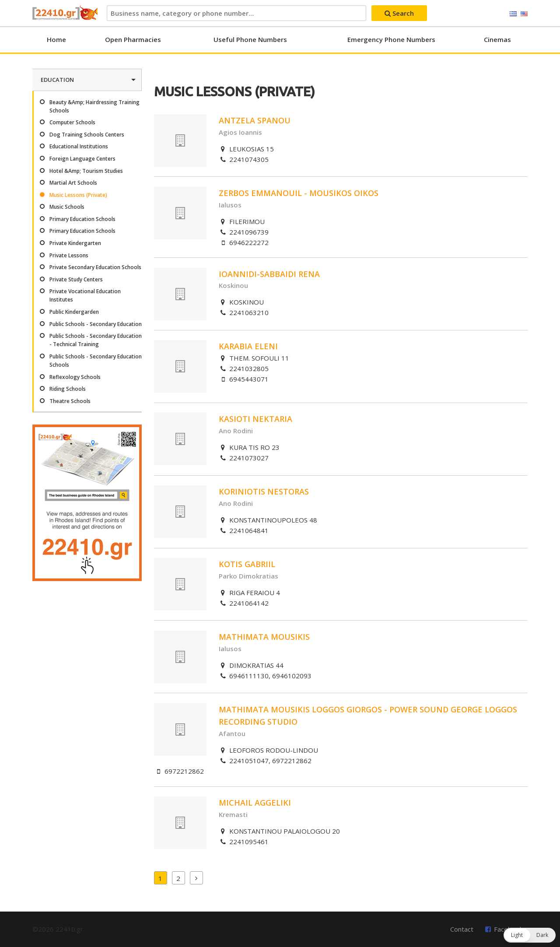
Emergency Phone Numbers (391, 39)
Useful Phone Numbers (250, 39)
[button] (530, 935)
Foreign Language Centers (82, 159)
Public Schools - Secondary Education (96, 324)
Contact (462, 929)
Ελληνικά (513, 14)
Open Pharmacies (133, 39)
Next (196, 878)
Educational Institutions (79, 146)
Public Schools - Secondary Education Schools (96, 361)
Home (56, 39)
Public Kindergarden (74, 312)
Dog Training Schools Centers (87, 135)
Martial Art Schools (73, 183)
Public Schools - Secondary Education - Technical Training (96, 340)
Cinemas (497, 39)
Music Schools (67, 207)
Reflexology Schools (75, 377)
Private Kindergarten (75, 243)
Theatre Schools (70, 401)
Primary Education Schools (82, 219)
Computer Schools (72, 122)
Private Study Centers (76, 279)
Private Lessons (69, 255)
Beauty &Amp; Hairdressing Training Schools (94, 106)
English (524, 14)
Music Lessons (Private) (78, 195)
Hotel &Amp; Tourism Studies (86, 171)
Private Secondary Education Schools (95, 267)
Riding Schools (68, 389)
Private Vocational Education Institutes (85, 295)
